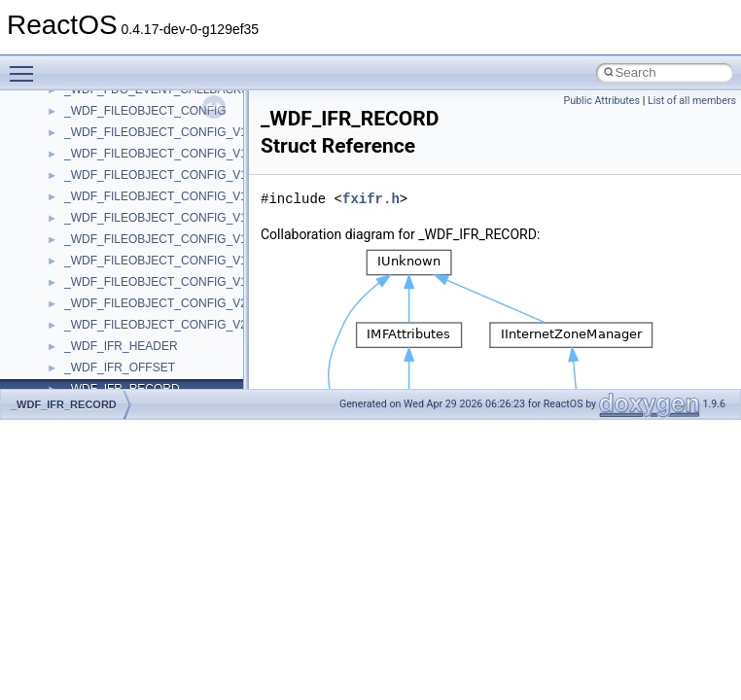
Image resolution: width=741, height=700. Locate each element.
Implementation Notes (90, 309)
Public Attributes (601, 101)
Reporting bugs (72, 202)
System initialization (84, 245)
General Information (85, 352)
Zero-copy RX (69, 224)
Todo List (56, 373)
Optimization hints (79, 288)
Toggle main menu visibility (26, 65)
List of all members (692, 101)
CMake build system (86, 138)
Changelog (61, 95)
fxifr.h (371, 199)
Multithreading (70, 266)
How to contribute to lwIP (98, 117)
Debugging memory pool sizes (111, 181)
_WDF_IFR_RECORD (64, 404)
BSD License (67, 331)
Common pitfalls (75, 159)
